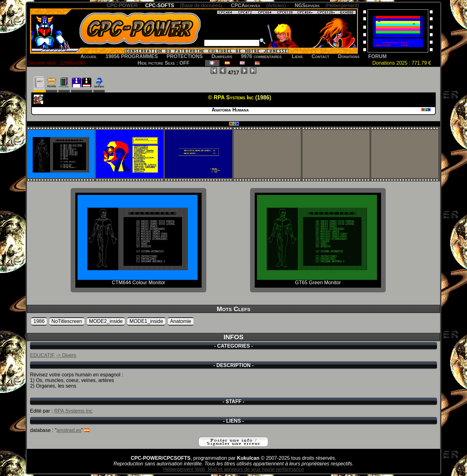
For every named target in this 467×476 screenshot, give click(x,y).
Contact (321, 56)
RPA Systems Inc (73, 411)
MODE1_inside (146, 321)
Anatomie (181, 321)
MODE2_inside (106, 321)
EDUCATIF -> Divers (53, 355)
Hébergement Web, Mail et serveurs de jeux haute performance (234, 469)
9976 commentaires (261, 56)
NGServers (307, 5)
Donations (349, 56)
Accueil (89, 56)
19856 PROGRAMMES (132, 56)
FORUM (377, 56)
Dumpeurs (222, 56)
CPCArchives (246, 5)
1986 (39, 321)
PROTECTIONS (185, 56)
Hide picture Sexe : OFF (163, 63)
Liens (297, 56)
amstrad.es (69, 430)
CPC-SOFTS (159, 5)
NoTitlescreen (67, 321)
